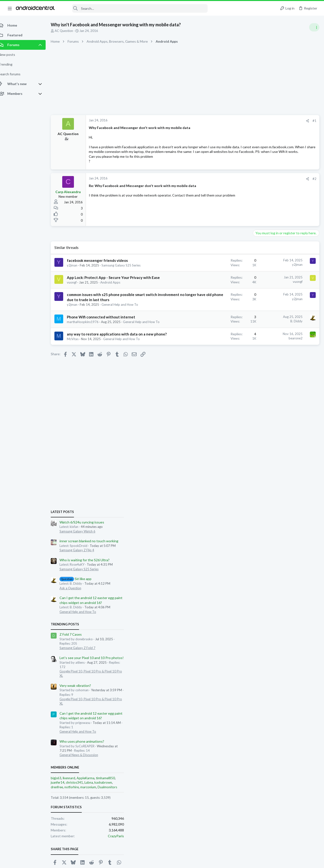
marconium (283, 539)
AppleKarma (281, 530)
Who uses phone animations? (277, 493)
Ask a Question (266, 340)
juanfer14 (253, 534)
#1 (236, 121)
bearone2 (217, 367)
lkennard (264, 530)
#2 (236, 188)
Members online (260, 519)
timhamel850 (301, 530)
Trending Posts (260, 376)
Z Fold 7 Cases (266, 386)
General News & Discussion (274, 507)
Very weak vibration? (270, 438)
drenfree (252, 539)
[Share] (229, 121)
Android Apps (116, 302)
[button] (10, 8)
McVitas (78, 373)
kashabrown (298, 534)
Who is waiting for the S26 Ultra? (280, 312)
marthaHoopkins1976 (88, 346)
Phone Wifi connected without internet (106, 341)
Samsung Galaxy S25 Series (274, 321)
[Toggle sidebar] (314, 27)
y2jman (77, 275)
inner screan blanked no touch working (284, 293)
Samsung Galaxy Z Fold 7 (273, 400)
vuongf (77, 302)
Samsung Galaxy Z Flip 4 (272, 302)
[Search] (134, 8)
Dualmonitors (303, 539)
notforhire (267, 539)
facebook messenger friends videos (103, 270)
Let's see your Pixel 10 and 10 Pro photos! (287, 410)
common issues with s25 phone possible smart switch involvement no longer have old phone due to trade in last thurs (107, 319)
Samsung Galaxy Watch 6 (273, 283)
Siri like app (271, 331)
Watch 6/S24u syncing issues (277, 274)
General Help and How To (125, 329)
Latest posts (258, 264)
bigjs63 (251, 530)
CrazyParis (311, 588)
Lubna (284, 534)
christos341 (270, 534)
